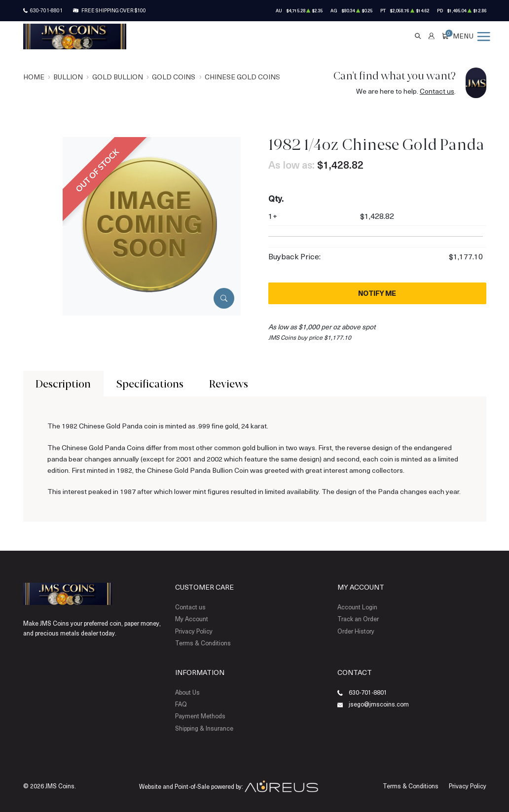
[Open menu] (472, 36)
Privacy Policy (194, 631)
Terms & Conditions (203, 643)
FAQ (181, 704)
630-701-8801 (46, 10)
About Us (187, 692)
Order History (356, 631)
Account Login (357, 607)
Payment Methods (200, 716)
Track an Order (358, 619)
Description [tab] (63, 384)
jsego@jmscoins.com (379, 704)
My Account (192, 619)
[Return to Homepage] (75, 36)
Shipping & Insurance (204, 728)
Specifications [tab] (150, 384)
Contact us (437, 91)
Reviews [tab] (229, 384)
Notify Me (377, 293)
